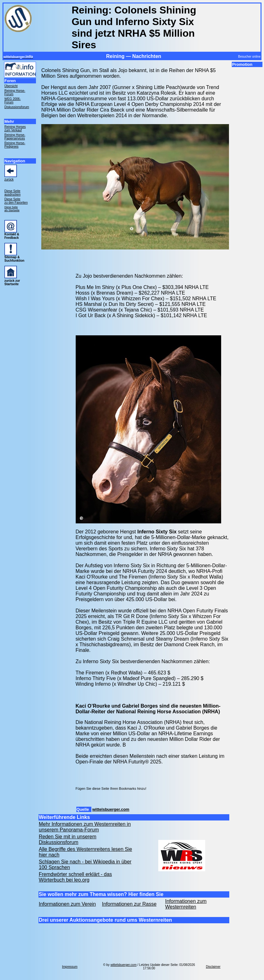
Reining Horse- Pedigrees (15, 145)
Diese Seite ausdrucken (13, 193)
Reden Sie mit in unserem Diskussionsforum (68, 839)
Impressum (70, 967)
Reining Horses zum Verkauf (15, 128)
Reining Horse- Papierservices (15, 137)
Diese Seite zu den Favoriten (16, 201)
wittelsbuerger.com (111, 809)
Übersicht (11, 86)
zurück (9, 179)
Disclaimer (213, 967)
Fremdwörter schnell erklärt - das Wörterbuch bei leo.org (75, 877)
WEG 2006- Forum (13, 101)
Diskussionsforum (17, 107)
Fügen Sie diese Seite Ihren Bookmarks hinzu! (111, 789)
